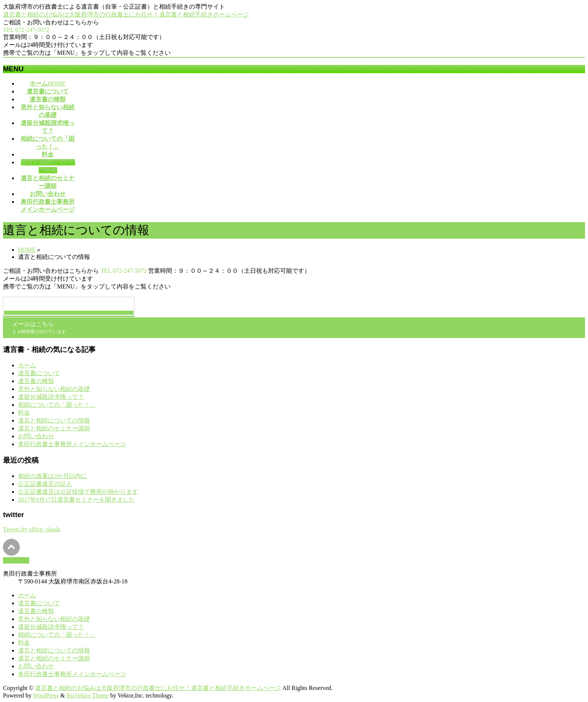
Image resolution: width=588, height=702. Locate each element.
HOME (27, 250)
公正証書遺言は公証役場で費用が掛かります (78, 492)
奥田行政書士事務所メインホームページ (72, 444)
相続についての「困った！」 (57, 405)
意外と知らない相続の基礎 (54, 389)
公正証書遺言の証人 (45, 484)
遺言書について (39, 373)
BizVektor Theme (88, 695)
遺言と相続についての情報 (54, 420)
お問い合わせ (36, 436)
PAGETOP (16, 560)
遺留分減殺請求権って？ (51, 397)
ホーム (27, 365)
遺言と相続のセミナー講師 (54, 428)
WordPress (46, 695)
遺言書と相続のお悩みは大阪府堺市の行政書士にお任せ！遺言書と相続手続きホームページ (126, 14)
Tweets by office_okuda (32, 529)
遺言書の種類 (36, 381)
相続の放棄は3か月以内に (52, 476)
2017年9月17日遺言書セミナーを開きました (76, 500)
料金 (24, 413)
